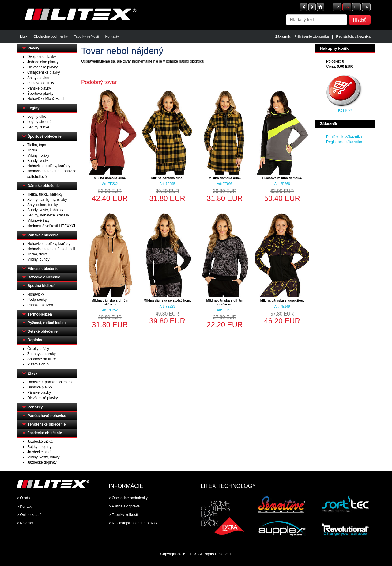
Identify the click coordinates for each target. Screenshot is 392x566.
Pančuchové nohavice (47, 416)
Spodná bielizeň (41, 286)
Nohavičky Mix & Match (46, 99)
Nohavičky (36, 294)
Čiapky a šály (38, 349)
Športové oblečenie (45, 136)
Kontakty (112, 36)
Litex (24, 36)
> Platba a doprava (124, 506)
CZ (337, 7)
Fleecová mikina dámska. (282, 178)
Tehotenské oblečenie (47, 424)
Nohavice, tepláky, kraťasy (49, 166)
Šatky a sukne (39, 78)
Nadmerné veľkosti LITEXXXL (52, 226)
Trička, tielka (38, 254)
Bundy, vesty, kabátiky (45, 210)
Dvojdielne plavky (41, 57)
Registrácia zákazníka (353, 36)
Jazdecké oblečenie (45, 433)
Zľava (32, 373)
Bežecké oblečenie (44, 277)
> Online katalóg (30, 515)
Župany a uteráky (41, 354)
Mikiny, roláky (38, 155)
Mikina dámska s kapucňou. (282, 300)
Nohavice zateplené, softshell (51, 249)
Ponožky (35, 407)
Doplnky (35, 340)
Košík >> (345, 110)
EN (366, 7)
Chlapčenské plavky (44, 72)
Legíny (34, 108)
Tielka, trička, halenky (45, 194)
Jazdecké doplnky (42, 462)
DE (356, 7)
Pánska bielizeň (40, 305)
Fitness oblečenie (43, 269)
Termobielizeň (40, 314)
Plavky (33, 48)
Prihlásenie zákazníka (312, 36)
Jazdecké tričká (40, 442)
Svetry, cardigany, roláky (47, 200)
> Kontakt (25, 507)
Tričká (32, 150)
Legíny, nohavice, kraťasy (48, 215)
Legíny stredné (39, 122)
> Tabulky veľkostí (123, 515)
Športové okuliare (41, 359)
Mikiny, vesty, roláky (43, 457)
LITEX (191, 554)
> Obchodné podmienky (128, 498)
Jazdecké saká (39, 452)
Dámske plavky (40, 387)
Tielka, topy (37, 145)
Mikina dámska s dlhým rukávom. (110, 302)
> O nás (23, 498)
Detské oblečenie (43, 331)
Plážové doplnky (41, 83)
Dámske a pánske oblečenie (50, 382)
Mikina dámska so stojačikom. (167, 300)
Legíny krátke (38, 127)
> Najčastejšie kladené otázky (133, 523)
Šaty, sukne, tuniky (43, 205)
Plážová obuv (38, 364)
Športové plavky (40, 94)
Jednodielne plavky (43, 62)
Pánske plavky (39, 88)
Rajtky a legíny (39, 447)
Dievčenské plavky (42, 67)
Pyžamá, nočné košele (47, 323)
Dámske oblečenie (44, 186)
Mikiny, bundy (38, 259)
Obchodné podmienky (51, 36)
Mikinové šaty (38, 220)
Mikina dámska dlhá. (110, 178)
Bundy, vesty (38, 161)
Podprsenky (37, 300)
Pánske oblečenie (43, 235)
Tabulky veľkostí (86, 36)
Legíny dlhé (37, 117)
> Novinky (25, 523)
